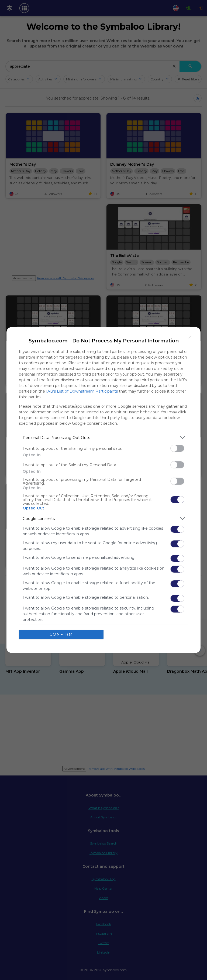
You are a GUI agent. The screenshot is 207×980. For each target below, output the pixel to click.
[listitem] (103, 438)
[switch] (177, 448)
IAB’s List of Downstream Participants (82, 391)
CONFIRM (61, 634)
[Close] (190, 338)
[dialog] (103, 490)
